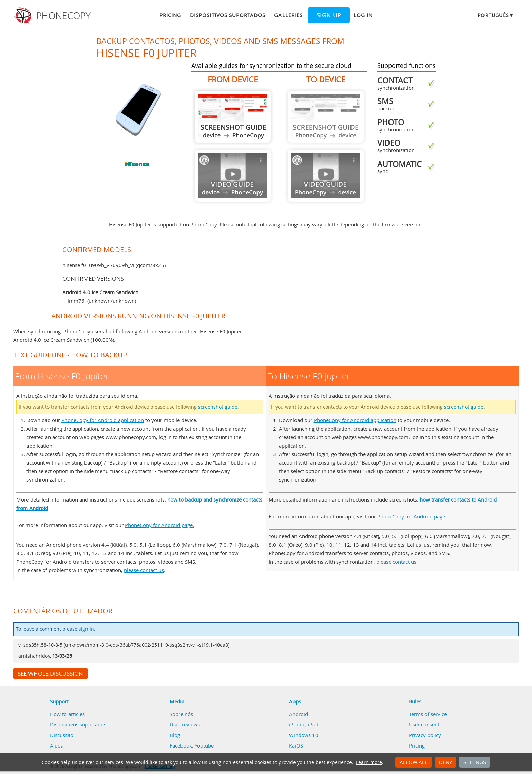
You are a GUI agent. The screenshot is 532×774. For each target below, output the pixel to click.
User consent (424, 724)
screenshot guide (218, 407)
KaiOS (296, 745)
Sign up (329, 15)
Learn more (369, 762)
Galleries (288, 15)
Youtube (204, 745)
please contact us (144, 570)
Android (299, 714)
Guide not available (233, 176)
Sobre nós (181, 714)
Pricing (170, 15)
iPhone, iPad (304, 724)
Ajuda (57, 745)
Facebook (181, 745)
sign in (86, 629)
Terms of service (428, 714)
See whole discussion (50, 674)
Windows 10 (304, 735)
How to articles (67, 714)
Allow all (414, 762)
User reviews (185, 724)
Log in (363, 15)
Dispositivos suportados (228, 15)
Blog (175, 735)
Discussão (62, 735)
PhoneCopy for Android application (103, 420)
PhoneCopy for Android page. (159, 525)
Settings (475, 762)
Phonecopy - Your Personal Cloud (53, 16)
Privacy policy (425, 735)
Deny (445, 762)
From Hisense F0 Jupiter (233, 117)
